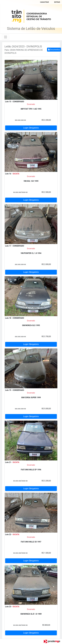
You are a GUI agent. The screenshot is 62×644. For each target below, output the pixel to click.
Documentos (54, 50)
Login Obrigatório (31, 128)
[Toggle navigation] (6, 37)
